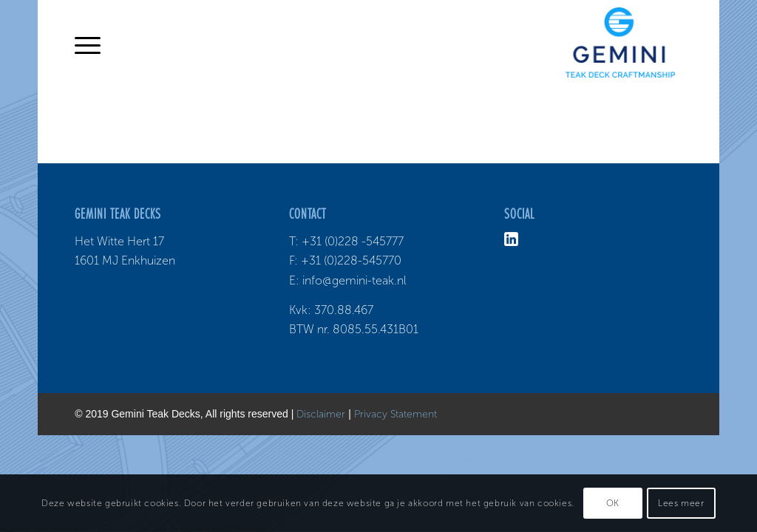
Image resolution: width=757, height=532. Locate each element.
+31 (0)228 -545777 (353, 241)
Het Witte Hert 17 (119, 241)
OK (613, 503)
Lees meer (681, 503)
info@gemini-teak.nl (354, 280)
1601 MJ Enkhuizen (125, 260)
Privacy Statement (396, 414)
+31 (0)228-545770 (351, 260)
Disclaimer (321, 414)
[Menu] (88, 44)
